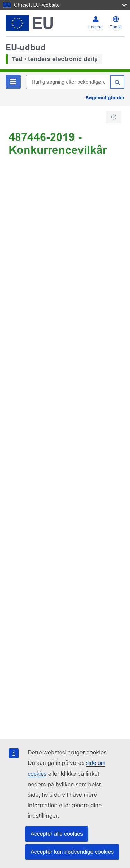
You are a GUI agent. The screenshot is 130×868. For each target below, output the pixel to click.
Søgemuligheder (105, 98)
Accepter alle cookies (57, 834)
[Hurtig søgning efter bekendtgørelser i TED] (68, 82)
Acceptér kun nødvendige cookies (72, 852)
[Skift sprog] (116, 23)
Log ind (96, 27)
